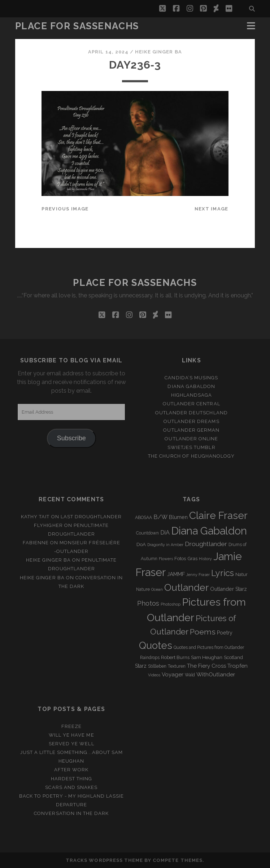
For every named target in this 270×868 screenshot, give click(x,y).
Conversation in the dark (71, 813)
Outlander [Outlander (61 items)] (186, 587)
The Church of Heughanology (191, 456)
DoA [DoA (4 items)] (141, 544)
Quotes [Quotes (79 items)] (156, 645)
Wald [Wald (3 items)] (190, 675)
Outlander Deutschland (191, 413)
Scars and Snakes (71, 787)
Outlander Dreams (191, 421)
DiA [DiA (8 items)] (165, 533)
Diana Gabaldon (191, 386)
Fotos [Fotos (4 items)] (180, 559)
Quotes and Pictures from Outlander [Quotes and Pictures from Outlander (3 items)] (209, 647)
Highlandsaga (192, 395)
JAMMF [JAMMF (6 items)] (176, 574)
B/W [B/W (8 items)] (160, 517)
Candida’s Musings (191, 378)
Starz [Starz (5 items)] (141, 666)
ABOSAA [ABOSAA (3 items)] (143, 518)
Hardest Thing (72, 779)
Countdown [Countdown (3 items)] (147, 533)
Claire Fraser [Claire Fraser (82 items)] (218, 516)
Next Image (212, 209)
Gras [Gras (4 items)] (192, 559)
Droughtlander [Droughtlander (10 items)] (206, 544)
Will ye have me (71, 735)
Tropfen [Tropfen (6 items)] (238, 666)
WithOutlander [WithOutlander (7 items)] (216, 674)
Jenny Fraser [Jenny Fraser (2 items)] (198, 575)
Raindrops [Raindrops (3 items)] (150, 658)
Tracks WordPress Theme (104, 860)
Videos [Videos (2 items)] (154, 675)
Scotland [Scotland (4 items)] (233, 657)
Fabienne (36, 543)
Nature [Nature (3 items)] (143, 589)
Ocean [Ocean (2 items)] (157, 589)
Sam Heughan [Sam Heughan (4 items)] (207, 657)
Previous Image (65, 209)
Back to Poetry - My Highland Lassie (71, 796)
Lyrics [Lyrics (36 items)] (223, 573)
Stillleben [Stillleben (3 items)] (157, 666)
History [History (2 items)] (205, 559)
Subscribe (71, 438)
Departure (71, 805)
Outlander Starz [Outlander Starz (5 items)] (228, 589)
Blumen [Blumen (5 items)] (178, 517)
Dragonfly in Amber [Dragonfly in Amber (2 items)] (165, 545)
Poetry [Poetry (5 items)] (225, 633)
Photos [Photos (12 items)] (148, 603)
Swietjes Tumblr (191, 447)
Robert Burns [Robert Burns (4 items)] (175, 657)
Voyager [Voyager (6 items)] (173, 675)
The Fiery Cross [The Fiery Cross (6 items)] (206, 666)
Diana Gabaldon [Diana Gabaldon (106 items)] (209, 531)
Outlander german (191, 430)
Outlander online (191, 439)
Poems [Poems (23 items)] (203, 632)
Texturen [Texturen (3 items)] (177, 666)
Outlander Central (191, 404)
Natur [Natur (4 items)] (241, 574)
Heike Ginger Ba (158, 52)
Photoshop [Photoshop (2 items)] (171, 604)
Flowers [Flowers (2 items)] (166, 559)
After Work (71, 770)
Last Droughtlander (91, 517)
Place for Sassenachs (77, 26)
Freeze (71, 726)
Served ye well (71, 744)
